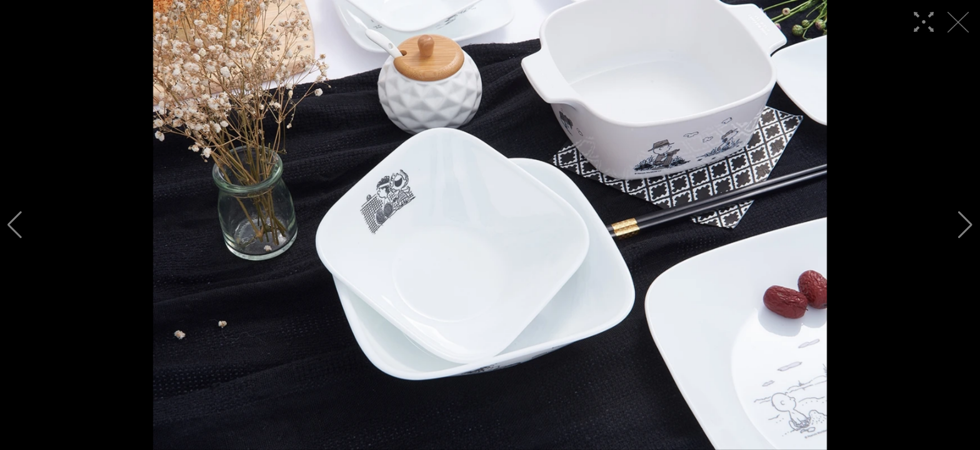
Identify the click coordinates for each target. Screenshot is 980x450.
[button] (15, 225)
